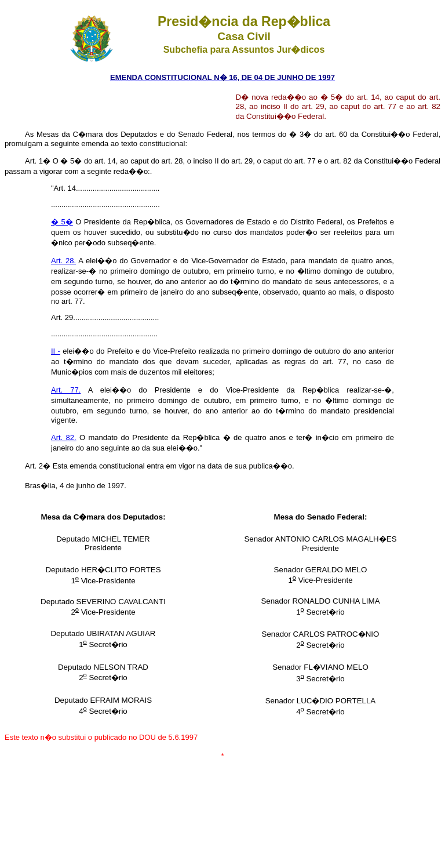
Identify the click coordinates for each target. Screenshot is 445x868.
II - (56, 351)
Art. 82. (64, 437)
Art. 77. (66, 390)
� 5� (62, 222)
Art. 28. (63, 261)
